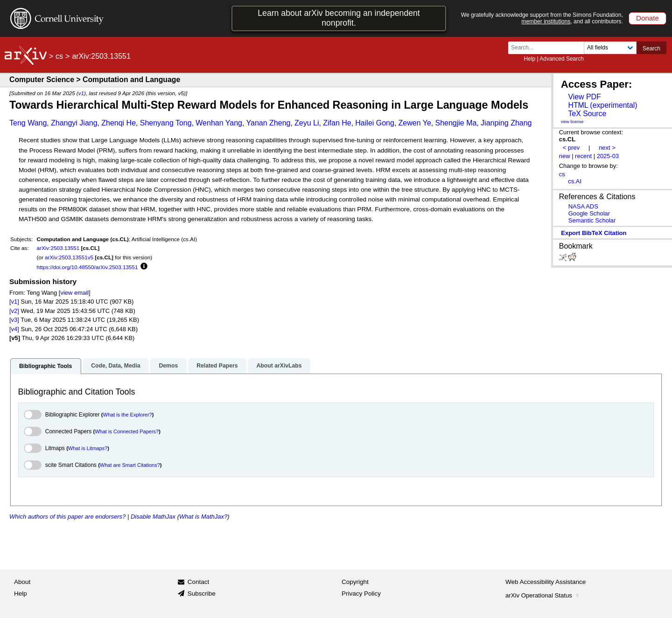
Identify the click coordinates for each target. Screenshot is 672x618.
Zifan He (337, 123)
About (22, 582)
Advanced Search (562, 59)
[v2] (14, 311)
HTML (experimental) (602, 105)
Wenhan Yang (219, 123)
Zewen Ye (415, 123)
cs (59, 56)
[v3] (14, 320)
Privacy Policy (361, 594)
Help (529, 59)
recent (583, 156)
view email (74, 293)
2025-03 (608, 156)
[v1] (14, 302)
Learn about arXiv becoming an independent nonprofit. (339, 18)
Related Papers (217, 366)
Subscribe (202, 594)
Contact (199, 582)
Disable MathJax (153, 517)
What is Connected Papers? (127, 431)
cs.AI (575, 181)
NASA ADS (583, 206)
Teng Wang (28, 123)
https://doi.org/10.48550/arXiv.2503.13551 (87, 267)
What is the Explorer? (128, 415)
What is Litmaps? (88, 448)
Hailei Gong (375, 123)
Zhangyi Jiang (74, 123)
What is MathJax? (203, 517)
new (565, 156)
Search (651, 49)
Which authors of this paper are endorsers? (67, 517)
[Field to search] (610, 48)
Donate (647, 18)
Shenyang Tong (166, 123)
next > (607, 148)
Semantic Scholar (592, 220)
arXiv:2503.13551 (58, 248)
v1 (81, 93)
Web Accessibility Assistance (546, 582)
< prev (571, 148)
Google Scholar (589, 213)
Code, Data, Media (115, 366)
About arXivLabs (279, 366)
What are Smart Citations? (130, 465)
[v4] (14, 329)
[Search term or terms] (549, 48)
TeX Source (587, 114)
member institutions (546, 21)
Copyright (355, 582)
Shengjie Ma (456, 123)
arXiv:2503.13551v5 (69, 257)
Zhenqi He (119, 123)
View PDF (584, 97)
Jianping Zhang (506, 123)
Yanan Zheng (269, 123)
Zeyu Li (307, 123)
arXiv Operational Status (543, 595)
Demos (168, 366)
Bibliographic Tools (45, 366)
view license (572, 122)
